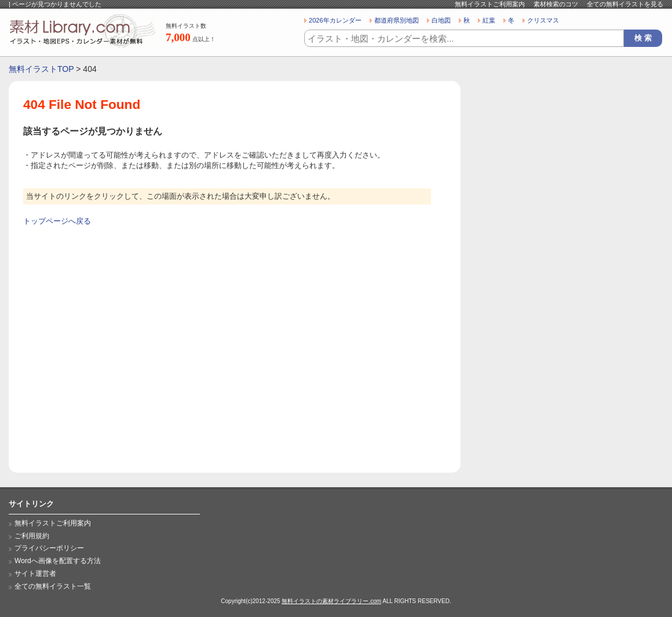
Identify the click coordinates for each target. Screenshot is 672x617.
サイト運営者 (35, 574)
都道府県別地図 (397, 20)
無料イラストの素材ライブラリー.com (331, 601)
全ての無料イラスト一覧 (53, 586)
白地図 (441, 20)
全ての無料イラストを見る (625, 4)
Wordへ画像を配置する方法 (58, 561)
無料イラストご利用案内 (490, 4)
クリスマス (543, 20)
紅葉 (489, 20)
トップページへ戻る (57, 221)
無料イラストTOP (41, 69)
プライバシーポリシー (49, 548)
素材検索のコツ (556, 4)
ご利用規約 (32, 536)
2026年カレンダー (335, 20)
